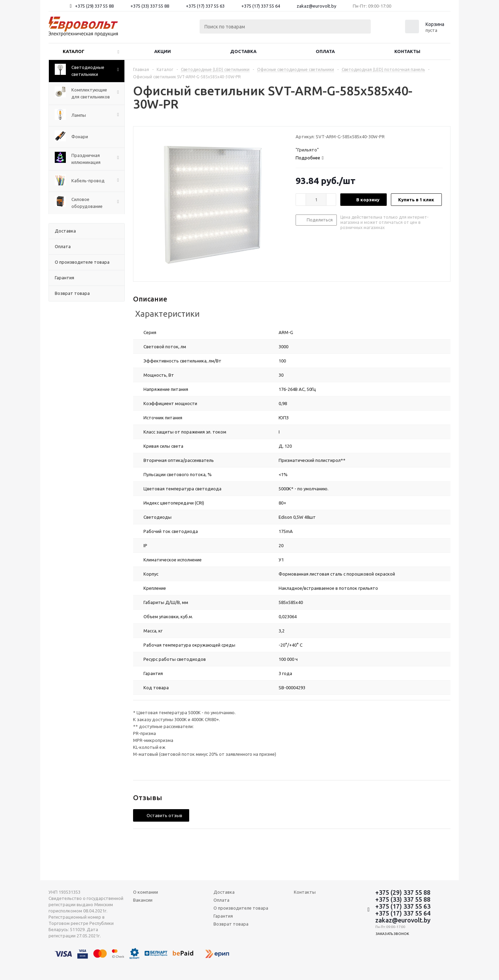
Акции (163, 51)
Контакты (407, 51)
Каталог (74, 51)
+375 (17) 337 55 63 (205, 6)
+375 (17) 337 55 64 (261, 6)
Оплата (325, 51)
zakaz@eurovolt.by (316, 6)
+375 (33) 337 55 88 (150, 6)
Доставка (243, 51)
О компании (146, 892)
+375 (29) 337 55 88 (94, 6)
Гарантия (223, 916)
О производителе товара (241, 908)
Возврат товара (231, 924)
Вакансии (143, 900)
